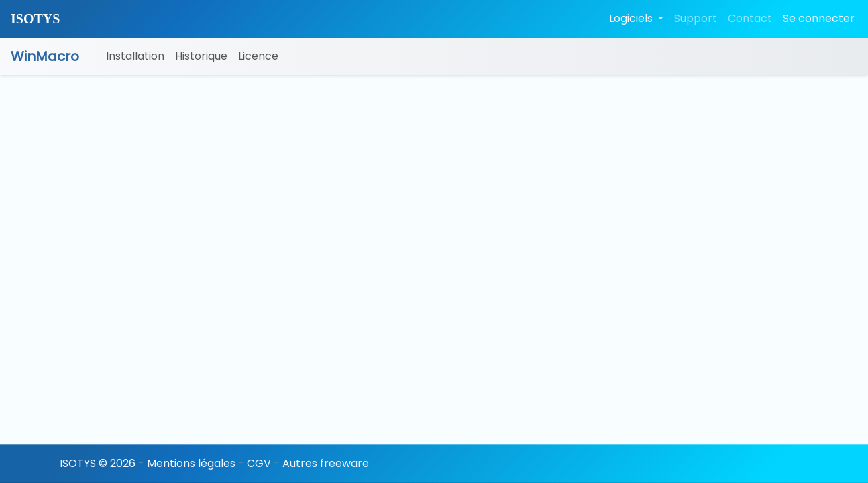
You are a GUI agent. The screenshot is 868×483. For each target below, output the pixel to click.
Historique (201, 56)
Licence (258, 56)
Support (696, 18)
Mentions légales (191, 463)
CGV (259, 463)
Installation (135, 56)
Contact (750, 18)
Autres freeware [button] (326, 463)
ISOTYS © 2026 (98, 463)
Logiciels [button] (632, 18)
